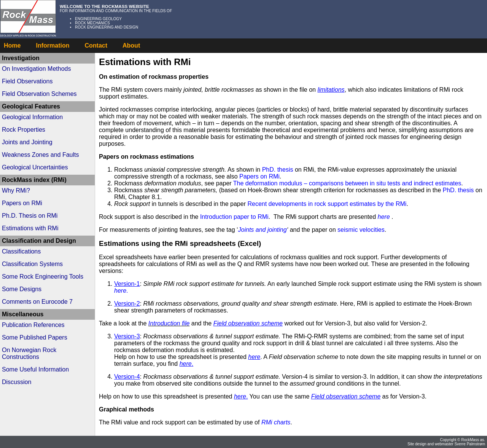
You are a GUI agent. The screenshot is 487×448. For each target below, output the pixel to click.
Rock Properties (24, 130)
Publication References (33, 325)
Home (12, 45)
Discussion (17, 382)
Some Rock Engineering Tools (43, 277)
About (131, 45)
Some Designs (22, 289)
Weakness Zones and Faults (40, 155)
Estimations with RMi (30, 228)
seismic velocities (361, 230)
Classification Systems (32, 264)
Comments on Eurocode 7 (37, 302)
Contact (96, 45)
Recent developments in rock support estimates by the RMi (327, 204)
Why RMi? (16, 191)
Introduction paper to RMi (234, 217)
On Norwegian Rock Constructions (29, 353)
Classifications (21, 251)
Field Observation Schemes (39, 94)
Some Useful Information (35, 369)
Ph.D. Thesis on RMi (30, 216)
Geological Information (32, 117)
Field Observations (27, 81)
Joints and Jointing (27, 142)
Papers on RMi (22, 203)
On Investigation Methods (36, 69)
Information (53, 45)
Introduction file (169, 323)
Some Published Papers (35, 337)
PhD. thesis (279, 170)
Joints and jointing (263, 230)
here (384, 217)
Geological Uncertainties (35, 167)
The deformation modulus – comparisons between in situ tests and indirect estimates (347, 183)
